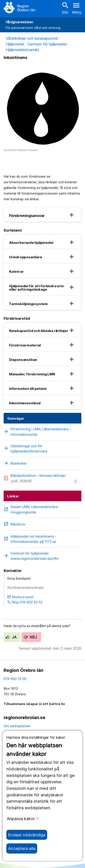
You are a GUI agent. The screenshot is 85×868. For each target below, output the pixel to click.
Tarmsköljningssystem (28, 304)
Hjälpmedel (15, 44)
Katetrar (16, 272)
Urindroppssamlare (26, 257)
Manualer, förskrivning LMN (32, 374)
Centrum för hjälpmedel (47, 44)
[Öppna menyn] (77, 8)
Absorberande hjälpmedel (31, 243)
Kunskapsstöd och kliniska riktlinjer (39, 331)
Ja (11, 637)
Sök (65, 8)
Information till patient (28, 389)
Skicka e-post (20, 597)
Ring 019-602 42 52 (25, 602)
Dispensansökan (23, 360)
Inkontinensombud (25, 403)
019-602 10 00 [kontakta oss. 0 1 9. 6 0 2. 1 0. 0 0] (15, 679)
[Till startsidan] (19, 8)
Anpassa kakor (23, 819)
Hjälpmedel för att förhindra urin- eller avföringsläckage (37, 288)
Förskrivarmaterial (25, 345)
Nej (30, 637)
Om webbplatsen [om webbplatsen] (17, 726)
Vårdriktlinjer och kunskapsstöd (32, 38)
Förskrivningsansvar (27, 216)
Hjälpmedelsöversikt (23, 50)
